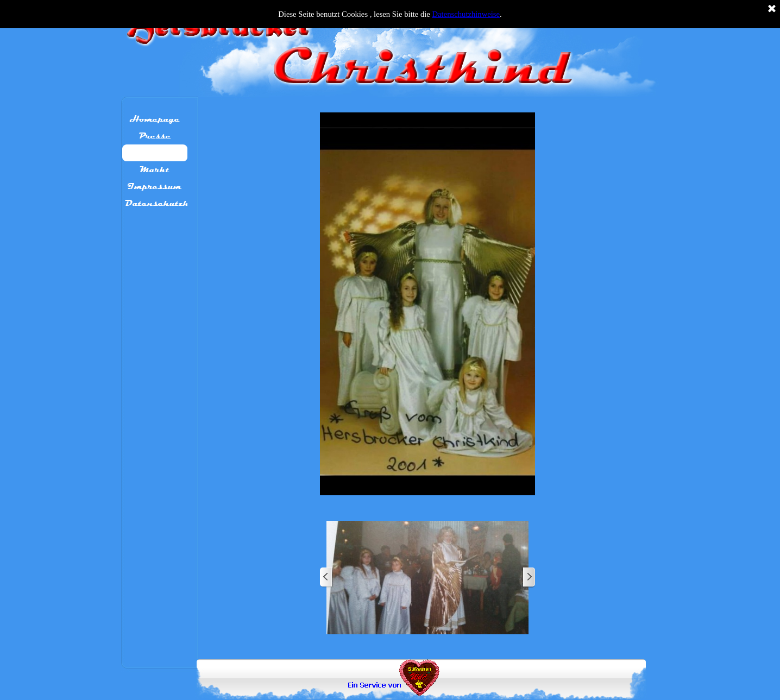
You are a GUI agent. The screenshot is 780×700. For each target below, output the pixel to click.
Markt (155, 169)
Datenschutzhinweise (466, 14)
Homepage (155, 119)
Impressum (155, 186)
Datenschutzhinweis (172, 203)
